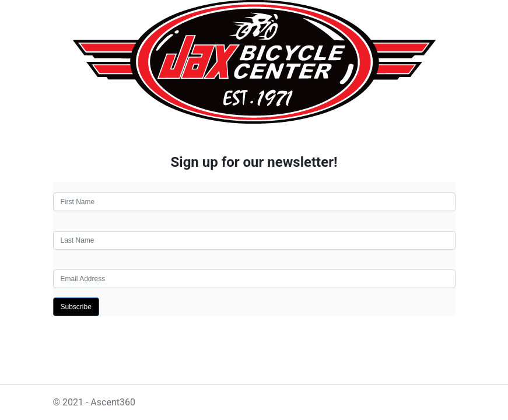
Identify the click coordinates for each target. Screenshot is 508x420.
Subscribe (76, 307)
